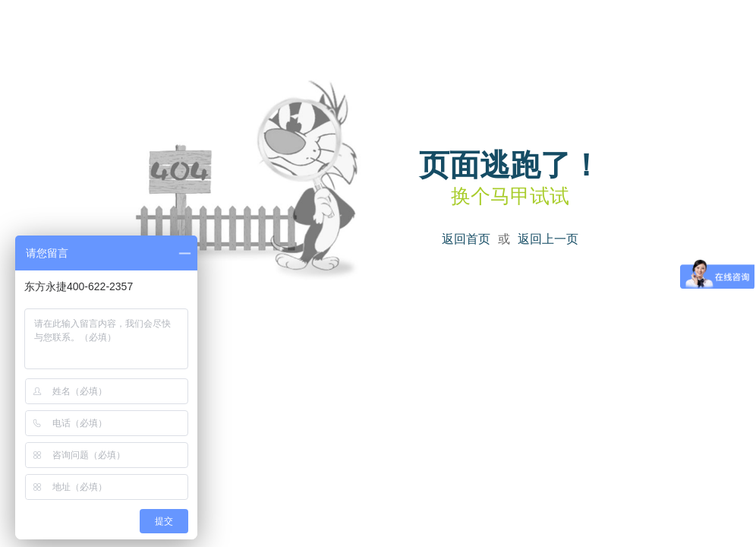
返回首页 (466, 239)
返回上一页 (548, 239)
